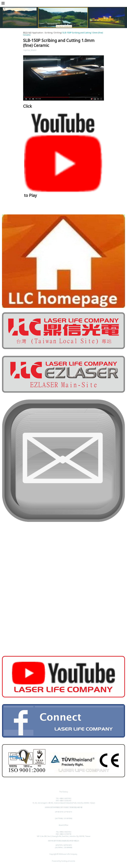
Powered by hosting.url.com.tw (63, 861)
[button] (3, 3)
